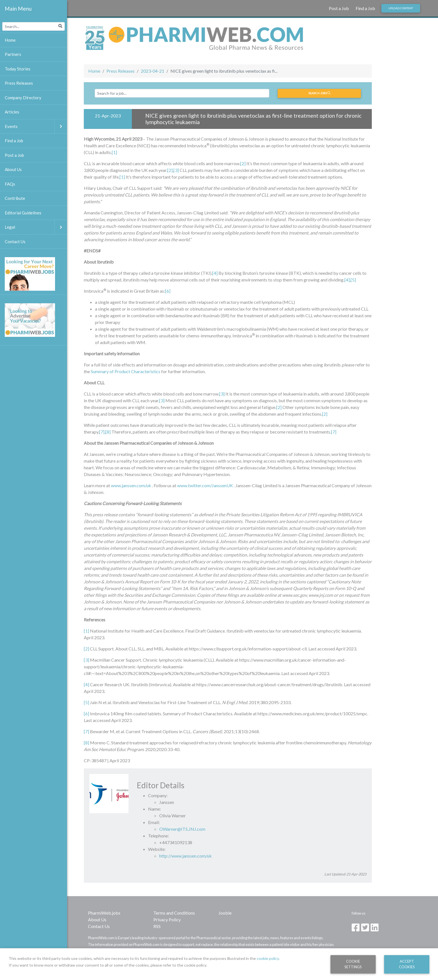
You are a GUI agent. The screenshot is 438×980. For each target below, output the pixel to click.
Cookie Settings (353, 964)
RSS (157, 926)
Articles (12, 112)
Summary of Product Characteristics (126, 371)
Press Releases (121, 71)
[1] (114, 152)
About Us (97, 919)
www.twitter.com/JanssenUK (205, 485)
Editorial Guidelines (23, 213)
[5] (353, 280)
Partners (13, 54)
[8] (86, 743)
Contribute (15, 198)
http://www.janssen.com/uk (185, 856)
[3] (176, 170)
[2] (243, 163)
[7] (102, 432)
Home (94, 71)
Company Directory (23, 98)
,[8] (108, 432)
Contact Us (99, 926)
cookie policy (268, 958)
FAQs (10, 184)
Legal (36, 227)
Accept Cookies (407, 964)
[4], (347, 280)
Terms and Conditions (174, 913)
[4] (215, 273)
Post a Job (339, 8)
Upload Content (401, 8)
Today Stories (18, 69)
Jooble (225, 913)
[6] (168, 291)
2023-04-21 (153, 71)
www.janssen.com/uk (131, 485)
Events (36, 126)
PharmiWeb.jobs (104, 913)
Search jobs (319, 93)
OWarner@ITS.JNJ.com (182, 829)
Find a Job (365, 8)
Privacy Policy (167, 919)
